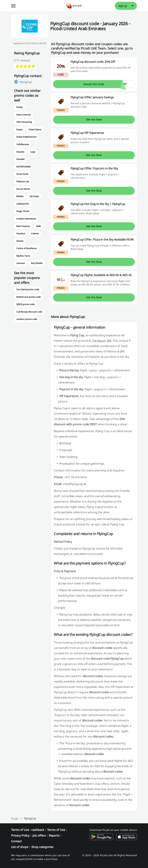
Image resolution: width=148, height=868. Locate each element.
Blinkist (20, 196)
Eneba (19, 107)
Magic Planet (23, 211)
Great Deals (22, 174)
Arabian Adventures (26, 219)
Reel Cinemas (23, 226)
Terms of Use (56, 830)
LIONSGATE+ (23, 204)
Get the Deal (94, 119)
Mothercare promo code (29, 297)
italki (38, 226)
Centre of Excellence (27, 248)
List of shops (20, 847)
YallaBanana (23, 144)
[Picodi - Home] (74, 6)
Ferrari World (23, 189)
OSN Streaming (24, 122)
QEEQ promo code (25, 304)
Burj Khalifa (37, 263)
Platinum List (23, 181)
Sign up (123, 6)
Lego (33, 152)
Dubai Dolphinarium (26, 137)
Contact (16, 841)
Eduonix (20, 152)
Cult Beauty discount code (29, 312)
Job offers (39, 835)
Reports (54, 835)
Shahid (20, 241)
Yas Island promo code (28, 289)
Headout (21, 233)
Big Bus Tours (23, 256)
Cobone (35, 233)
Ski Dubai (34, 196)
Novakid (20, 159)
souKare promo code (27, 319)
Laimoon (21, 263)
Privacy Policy (20, 835)
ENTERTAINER (23, 167)
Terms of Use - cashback (28, 830)
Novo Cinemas (24, 115)
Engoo (19, 129)
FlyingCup (26, 82)
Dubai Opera (35, 129)
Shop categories (42, 847)
